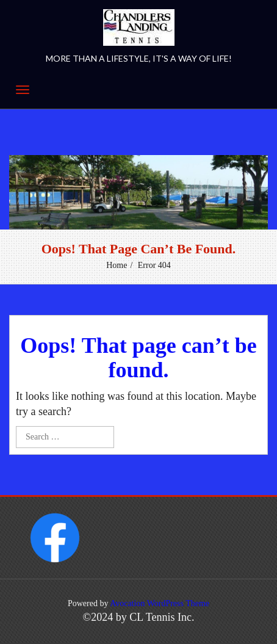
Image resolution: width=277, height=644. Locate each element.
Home (117, 265)
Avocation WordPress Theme (160, 603)
